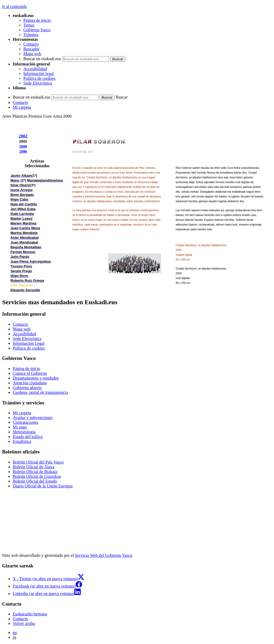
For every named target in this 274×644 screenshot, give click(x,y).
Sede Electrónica (38, 83)
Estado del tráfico (28, 437)
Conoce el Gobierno (30, 373)
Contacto (31, 44)
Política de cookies (39, 78)
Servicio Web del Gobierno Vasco (104, 555)
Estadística (22, 441)
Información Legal (29, 343)
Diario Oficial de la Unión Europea (43, 486)
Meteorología (24, 432)
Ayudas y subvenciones (33, 418)
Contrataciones (25, 422)
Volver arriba (24, 623)
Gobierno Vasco (37, 30)
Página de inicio (37, 20)
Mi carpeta (22, 107)
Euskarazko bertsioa (30, 614)
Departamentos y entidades (36, 378)
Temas (29, 25)
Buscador (31, 49)
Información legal (38, 74)
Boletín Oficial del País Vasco (38, 462)
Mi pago (20, 427)
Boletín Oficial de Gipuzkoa (37, 476)
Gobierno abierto (27, 388)
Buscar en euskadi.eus (42, 59)
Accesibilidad (35, 69)
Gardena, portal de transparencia (40, 392)
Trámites (31, 35)
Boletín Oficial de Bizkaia (35, 472)
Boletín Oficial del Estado (35, 481)
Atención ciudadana (30, 383)
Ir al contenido (14, 6)
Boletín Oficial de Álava (34, 467)
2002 (23, 136)
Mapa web (32, 54)
